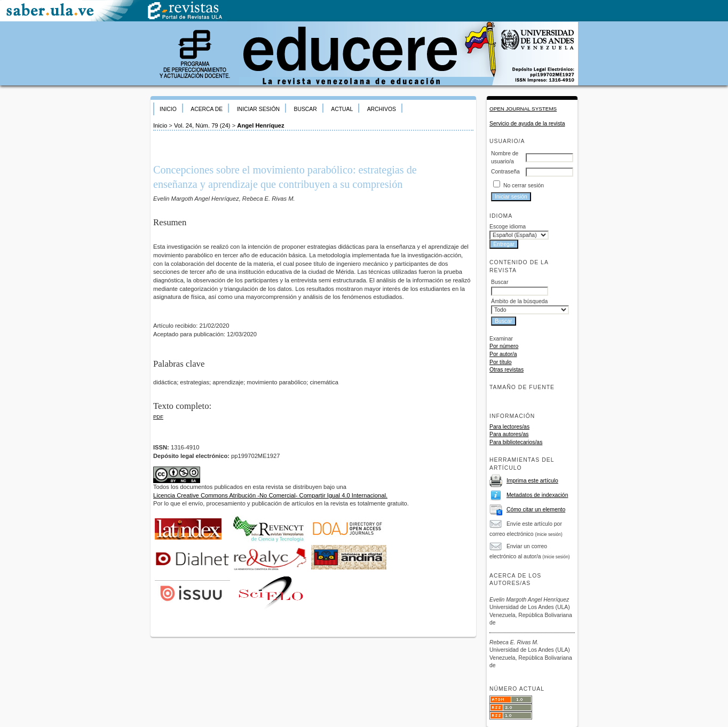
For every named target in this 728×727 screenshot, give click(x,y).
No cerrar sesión (524, 185)
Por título (501, 362)
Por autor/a (503, 354)
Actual (342, 109)
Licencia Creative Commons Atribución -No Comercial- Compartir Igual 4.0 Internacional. (270, 495)
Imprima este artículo (532, 481)
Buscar (305, 109)
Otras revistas (507, 370)
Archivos (382, 109)
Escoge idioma (508, 227)
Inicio (168, 109)
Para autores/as (509, 434)
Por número (504, 346)
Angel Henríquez (260, 125)
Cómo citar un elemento (536, 509)
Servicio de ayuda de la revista (527, 124)
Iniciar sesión (258, 109)
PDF (158, 417)
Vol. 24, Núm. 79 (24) (202, 125)
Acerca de (207, 109)
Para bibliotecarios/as (516, 442)
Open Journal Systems (523, 109)
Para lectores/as (509, 427)
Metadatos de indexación (537, 495)
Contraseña (505, 172)
